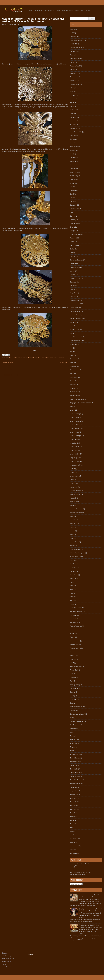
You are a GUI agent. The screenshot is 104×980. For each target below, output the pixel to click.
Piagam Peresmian (76, 626)
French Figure (74, 245)
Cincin (72, 183)
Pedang (72, 600)
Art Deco (73, 81)
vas (71, 835)
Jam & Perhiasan (75, 337)
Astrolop (73, 95)
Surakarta (73, 729)
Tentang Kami (39, 10)
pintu (72, 630)
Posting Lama (63, 362)
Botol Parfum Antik (76, 132)
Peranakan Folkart (76, 608)
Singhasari (73, 699)
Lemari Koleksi (50, 10)
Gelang (72, 275)
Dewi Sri (73, 216)
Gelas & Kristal (75, 278)
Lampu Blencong (75, 421)
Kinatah (72, 388)
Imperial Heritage (28, 358)
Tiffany (72, 805)
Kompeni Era (74, 395)
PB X (72, 597)
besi (71, 113)
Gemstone (73, 282)
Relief (72, 663)
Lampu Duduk (74, 432)
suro (71, 732)
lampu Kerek (74, 443)
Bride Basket (74, 146)
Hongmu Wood (75, 315)
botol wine (73, 135)
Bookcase (73, 121)
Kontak (88, 10)
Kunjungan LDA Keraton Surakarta (81, 403)
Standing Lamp (75, 725)
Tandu (72, 736)
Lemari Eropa (74, 476)
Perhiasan (73, 615)
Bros (71, 154)
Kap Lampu (74, 359)
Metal (72, 527)
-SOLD (11, 358)
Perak (72, 604)
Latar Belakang (7, 956)
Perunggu (73, 619)
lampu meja (74, 458)
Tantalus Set (74, 740)
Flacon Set (73, 238)
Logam (35, 358)
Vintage (72, 849)
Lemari (72, 472)
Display (72, 220)
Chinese (73, 179)
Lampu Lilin (74, 450)
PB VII (72, 593)
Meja (39, 358)
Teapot (72, 747)
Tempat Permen (75, 784)
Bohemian (73, 117)
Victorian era (74, 846)
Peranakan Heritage (76, 611)
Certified (73, 168)
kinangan (73, 384)
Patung (72, 579)
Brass (72, 143)
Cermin (72, 165)
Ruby (72, 681)
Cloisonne (73, 187)
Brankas (72, 139)
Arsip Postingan (7, 961)
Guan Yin (73, 297)
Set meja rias (74, 688)
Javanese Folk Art (76, 340)
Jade (71, 333)
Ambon (72, 62)
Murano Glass (74, 542)
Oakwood (73, 560)
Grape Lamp (74, 293)
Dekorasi (73, 205)
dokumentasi (74, 223)
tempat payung (75, 776)
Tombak (73, 813)
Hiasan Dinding (75, 304)
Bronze (72, 150)
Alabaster (73, 51)
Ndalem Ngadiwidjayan (77, 553)
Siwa (72, 703)
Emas (72, 227)
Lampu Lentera (75, 447)
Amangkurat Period (76, 59)
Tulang (72, 827)
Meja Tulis (73, 524)
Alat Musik (73, 55)
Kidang (72, 381)
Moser (72, 538)
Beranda (5, 953)
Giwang (72, 289)
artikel (72, 88)
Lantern (72, 469)
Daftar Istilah (79, 10)
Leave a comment (59, 358)
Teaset (72, 751)
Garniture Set (74, 264)
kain (71, 352)
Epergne (73, 231)
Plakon (72, 637)
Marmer (73, 505)
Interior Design (75, 329)
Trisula (72, 824)
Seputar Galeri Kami (8, 959)
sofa (71, 718)
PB (71, 582)
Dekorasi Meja (75, 209)
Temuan (73, 798)
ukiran (72, 831)
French (72, 242)
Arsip (58, 10)
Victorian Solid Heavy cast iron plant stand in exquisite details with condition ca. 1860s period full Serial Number (33, 20)
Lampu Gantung (75, 414)
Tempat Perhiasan (76, 780)
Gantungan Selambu (76, 260)
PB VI (72, 589)
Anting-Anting (74, 77)
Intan (72, 326)
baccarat (73, 99)
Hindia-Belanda (18, 358)
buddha (72, 157)
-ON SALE (73, 37)
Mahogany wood (75, 494)
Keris (72, 373)
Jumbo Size (74, 344)
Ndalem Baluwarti (76, 549)
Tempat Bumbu (75, 758)
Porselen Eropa (75, 641)
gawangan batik (75, 267)
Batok (72, 106)
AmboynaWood (75, 66)
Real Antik (73, 659)
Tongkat (73, 816)
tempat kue (74, 765)
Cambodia (73, 161)
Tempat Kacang (75, 762)
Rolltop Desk (74, 670)
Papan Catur (74, 575)
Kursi (72, 406)
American (73, 70)
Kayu (72, 363)
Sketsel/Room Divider (77, 707)
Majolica (73, 502)
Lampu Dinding (75, 428)
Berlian (72, 110)
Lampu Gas (74, 439)
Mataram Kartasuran (76, 509)
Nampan (73, 546)
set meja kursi (74, 685)
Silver (72, 696)
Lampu (72, 410)
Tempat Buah (74, 754)
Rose (72, 674)
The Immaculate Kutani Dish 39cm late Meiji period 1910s (90, 896)
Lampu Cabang (75, 425)
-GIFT (72, 33)
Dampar (73, 201)
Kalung (72, 355)
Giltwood (73, 286)
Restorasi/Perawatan (76, 666)
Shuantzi (73, 692)
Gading (72, 249)
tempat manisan (75, 773)
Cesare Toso (74, 172)
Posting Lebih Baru (8, 362)
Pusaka (72, 655)
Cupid (72, 194)
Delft (72, 212)
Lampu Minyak (75, 461)
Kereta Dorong (75, 370)
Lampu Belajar (75, 417)
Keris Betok (74, 377)
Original (73, 568)
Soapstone (73, 710)
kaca (71, 348)
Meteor (72, 531)
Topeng (72, 820)
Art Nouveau (74, 84)
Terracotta (73, 802)
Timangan (73, 809)
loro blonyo (74, 487)
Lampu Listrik (74, 454)
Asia (71, 92)
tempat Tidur (74, 791)
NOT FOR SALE (75, 557)
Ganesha (73, 256)
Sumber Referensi (68, 10)
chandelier (73, 176)
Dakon (72, 198)
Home (31, 10)
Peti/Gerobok (74, 622)
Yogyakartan (74, 853)
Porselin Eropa (75, 648)
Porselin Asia (74, 644)
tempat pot (74, 787)
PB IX (72, 586)
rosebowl (73, 677)
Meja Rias (73, 520)
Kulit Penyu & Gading (77, 399)
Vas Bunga (73, 838)
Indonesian (73, 322)
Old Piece (73, 564)
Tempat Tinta (74, 795)
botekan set (74, 128)
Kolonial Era (74, 392)
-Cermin (73, 29)
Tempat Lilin (74, 769)
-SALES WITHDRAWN (77, 40)
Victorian (73, 842)
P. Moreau (73, 571)
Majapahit (73, 498)
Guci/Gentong (74, 300)
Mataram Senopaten (76, 513)
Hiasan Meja (74, 308)
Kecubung (73, 366)
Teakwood (73, 743)
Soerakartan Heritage (77, 714)
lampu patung (74, 465)
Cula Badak (74, 190)
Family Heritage (75, 234)
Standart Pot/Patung (47, 358)
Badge (72, 102)
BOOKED (73, 124)
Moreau (72, 535)
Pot (71, 652)
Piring (72, 633)
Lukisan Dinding (75, 491)
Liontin (72, 480)
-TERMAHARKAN (75, 48)
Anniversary (74, 73)
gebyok (72, 271)
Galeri (72, 253)
